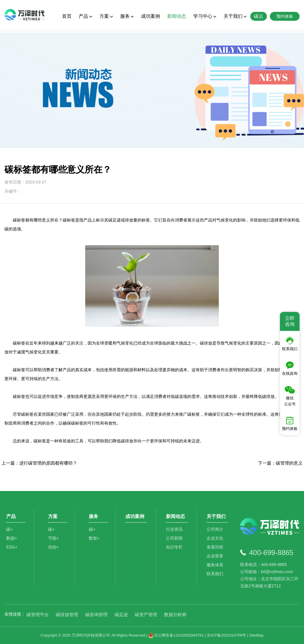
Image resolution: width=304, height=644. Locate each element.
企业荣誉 (216, 559)
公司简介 (216, 533)
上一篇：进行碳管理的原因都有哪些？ (39, 463)
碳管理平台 (38, 614)
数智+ (95, 541)
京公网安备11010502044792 (176, 635)
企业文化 (216, 541)
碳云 (259, 16)
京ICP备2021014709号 (226, 635)
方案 (106, 16)
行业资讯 (175, 533)
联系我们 (216, 577)
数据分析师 (175, 614)
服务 (127, 16)
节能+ (54, 541)
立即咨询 (290, 321)
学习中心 (205, 16)
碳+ (9, 533)
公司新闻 (175, 541)
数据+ (12, 541)
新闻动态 (177, 16)
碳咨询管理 (96, 614)
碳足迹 (121, 614)
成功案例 (151, 16)
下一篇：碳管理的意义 (280, 463)
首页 (67, 16)
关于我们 (235, 16)
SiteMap (256, 635)
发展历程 (216, 550)
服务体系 (216, 568)
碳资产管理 (146, 614)
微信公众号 (290, 396)
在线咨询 (290, 369)
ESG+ (12, 550)
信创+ (54, 550)
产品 (85, 16)
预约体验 (290, 424)
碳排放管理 (67, 614)
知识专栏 (175, 550)
